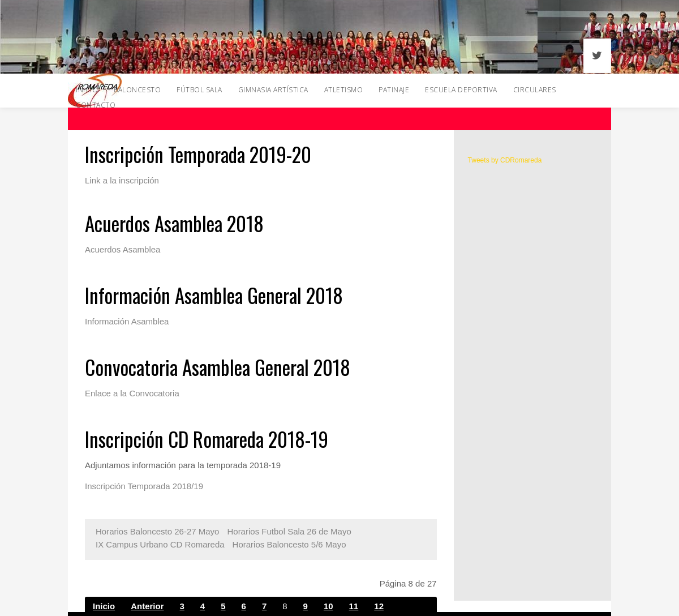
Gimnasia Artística (273, 90)
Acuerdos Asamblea (123, 249)
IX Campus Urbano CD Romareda (160, 544)
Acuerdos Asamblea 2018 (174, 223)
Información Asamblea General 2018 (214, 295)
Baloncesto (137, 90)
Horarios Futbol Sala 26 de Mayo (289, 531)
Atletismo (344, 90)
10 (328, 606)
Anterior (147, 606)
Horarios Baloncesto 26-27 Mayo (157, 531)
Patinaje (394, 90)
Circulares (535, 90)
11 (354, 606)
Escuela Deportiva (461, 90)
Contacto (96, 105)
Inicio (104, 606)
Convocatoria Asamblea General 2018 (218, 367)
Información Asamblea (127, 321)
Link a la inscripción (122, 180)
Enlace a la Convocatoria (132, 393)
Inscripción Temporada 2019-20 (198, 154)
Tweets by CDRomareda (505, 160)
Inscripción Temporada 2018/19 (144, 486)
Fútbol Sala (199, 90)
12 (379, 606)
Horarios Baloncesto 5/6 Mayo (289, 544)
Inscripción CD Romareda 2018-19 (207, 439)
